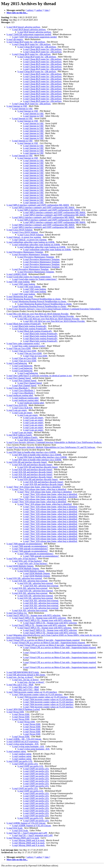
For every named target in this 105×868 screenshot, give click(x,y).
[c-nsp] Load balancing (17, 363)
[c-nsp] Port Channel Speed (19, 378)
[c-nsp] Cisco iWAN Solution (20, 230)
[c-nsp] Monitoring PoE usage (20, 296)
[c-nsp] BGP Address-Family (20, 435)
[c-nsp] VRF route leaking (18, 282)
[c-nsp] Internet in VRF (17, 106)
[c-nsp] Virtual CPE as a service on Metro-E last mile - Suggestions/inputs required (43, 640)
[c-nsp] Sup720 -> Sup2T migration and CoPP (27, 833)
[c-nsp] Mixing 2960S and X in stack (23, 838)
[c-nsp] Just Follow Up (17, 613)
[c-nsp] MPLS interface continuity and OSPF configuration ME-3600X (38, 205)
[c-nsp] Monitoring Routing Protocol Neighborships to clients (34, 299)
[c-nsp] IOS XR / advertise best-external (24, 578)
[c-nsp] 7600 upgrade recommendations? (25, 544)
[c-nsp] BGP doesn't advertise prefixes (24, 27)
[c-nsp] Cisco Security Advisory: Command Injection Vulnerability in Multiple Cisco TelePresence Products (54, 442)
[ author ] (39, 10)
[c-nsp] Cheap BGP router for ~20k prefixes (26, 42)
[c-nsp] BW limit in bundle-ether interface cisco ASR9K (32, 452)
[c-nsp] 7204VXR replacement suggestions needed (29, 34)
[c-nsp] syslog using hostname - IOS (23, 744)
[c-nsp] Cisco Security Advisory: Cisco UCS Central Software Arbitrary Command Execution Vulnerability (54, 309)
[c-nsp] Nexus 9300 (15, 712)
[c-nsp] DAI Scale (15, 828)
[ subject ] (30, 10)
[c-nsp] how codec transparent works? (23, 343)
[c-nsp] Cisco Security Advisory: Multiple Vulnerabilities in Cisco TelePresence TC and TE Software (51, 447)
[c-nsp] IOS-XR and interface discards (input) (27, 462)
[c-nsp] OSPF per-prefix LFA (20, 761)
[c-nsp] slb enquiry (15, 39)
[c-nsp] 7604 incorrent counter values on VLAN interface (32, 692)
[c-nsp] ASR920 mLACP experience (23, 741)
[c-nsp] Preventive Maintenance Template (25, 252)
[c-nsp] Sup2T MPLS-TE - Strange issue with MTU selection (34, 615)
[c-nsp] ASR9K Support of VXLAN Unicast (26, 823)
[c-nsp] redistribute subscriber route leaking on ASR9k (31, 242)
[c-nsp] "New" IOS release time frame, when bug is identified (34, 487)
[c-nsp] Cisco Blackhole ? (18, 388)
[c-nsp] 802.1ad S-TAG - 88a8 (20, 685)
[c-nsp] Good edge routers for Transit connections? (29, 277)
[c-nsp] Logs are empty (17, 410)
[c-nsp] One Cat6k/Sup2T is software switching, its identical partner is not (39, 376)
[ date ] (47, 10)
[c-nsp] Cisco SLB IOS (17, 405)
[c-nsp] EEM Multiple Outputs (20, 566)
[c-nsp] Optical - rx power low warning (24, 237)
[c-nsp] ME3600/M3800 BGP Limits (23, 672)
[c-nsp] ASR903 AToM (17, 274)
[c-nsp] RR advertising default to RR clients (26, 675)
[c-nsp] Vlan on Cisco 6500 (19, 348)
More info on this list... (17, 13)
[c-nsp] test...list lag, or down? (20, 677)
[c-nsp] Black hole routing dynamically (24, 324)
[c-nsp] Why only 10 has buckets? (22, 559)
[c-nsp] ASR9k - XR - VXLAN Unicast (24, 739)
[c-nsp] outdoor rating (16, 751)
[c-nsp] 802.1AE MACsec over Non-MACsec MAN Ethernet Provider (38, 314)
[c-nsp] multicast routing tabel (20, 395)
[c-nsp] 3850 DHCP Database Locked (23, 709)
